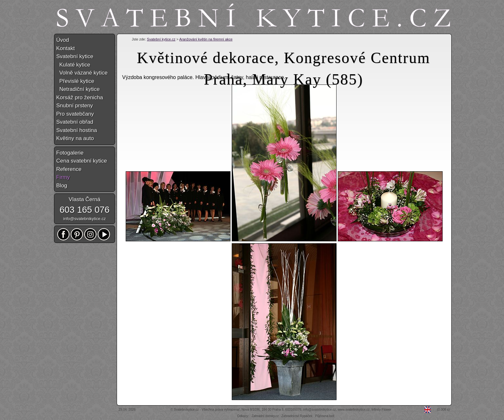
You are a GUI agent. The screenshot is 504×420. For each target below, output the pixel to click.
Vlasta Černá (85, 199)
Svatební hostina (77, 130)
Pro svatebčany (75, 114)
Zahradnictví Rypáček (297, 416)
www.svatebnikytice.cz (354, 410)
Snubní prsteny (75, 106)
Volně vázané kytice (82, 73)
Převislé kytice (75, 81)
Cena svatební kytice (82, 161)
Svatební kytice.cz (161, 39)
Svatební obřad (75, 122)
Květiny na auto (75, 138)
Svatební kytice (75, 56)
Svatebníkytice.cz (186, 410)
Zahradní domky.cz (265, 416)
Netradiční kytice (78, 89)
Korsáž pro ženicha (80, 98)
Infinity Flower (382, 410)
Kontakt (66, 48)
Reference (69, 169)
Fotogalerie (70, 153)
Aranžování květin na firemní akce (206, 39)
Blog (62, 186)
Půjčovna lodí (325, 416)
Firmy (63, 177)
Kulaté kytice (73, 65)
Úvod (63, 40)
